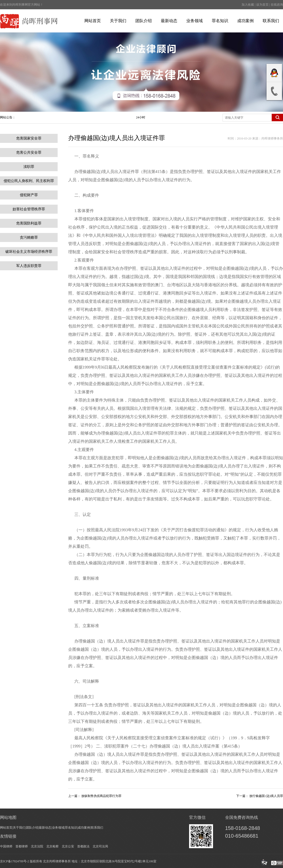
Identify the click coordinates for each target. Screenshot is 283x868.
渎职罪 (29, 167)
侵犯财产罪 (29, 195)
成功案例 (245, 21)
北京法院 (37, 846)
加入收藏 (248, 5)
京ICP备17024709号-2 (15, 861)
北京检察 (52, 846)
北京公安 (68, 846)
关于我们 (118, 21)
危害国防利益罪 (29, 223)
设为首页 (262, 5)
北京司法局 (100, 846)
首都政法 (83, 846)
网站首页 (93, 21)
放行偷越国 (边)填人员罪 (266, 796)
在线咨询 (277, 5)
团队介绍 (144, 21)
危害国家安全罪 (29, 138)
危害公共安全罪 (29, 153)
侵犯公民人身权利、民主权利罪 (29, 181)
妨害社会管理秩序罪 (29, 209)
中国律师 (6, 846)
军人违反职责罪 (29, 266)
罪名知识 (220, 21)
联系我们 (271, 21)
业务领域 (194, 21)
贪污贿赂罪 (29, 237)
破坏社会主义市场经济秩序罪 (29, 252)
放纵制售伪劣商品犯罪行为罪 (101, 796)
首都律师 (22, 846)
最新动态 (169, 21)
